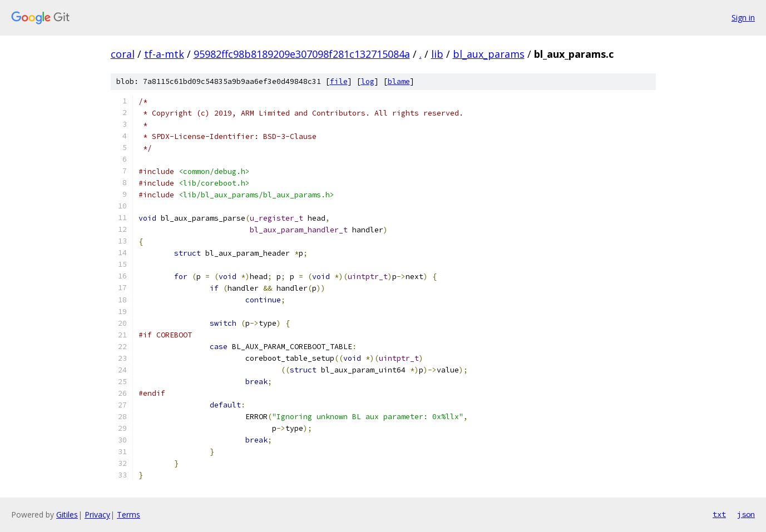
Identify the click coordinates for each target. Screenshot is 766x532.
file (339, 81)
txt (719, 514)
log (368, 81)
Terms (129, 514)
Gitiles (67, 514)
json (746, 514)
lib (437, 54)
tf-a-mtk (164, 54)
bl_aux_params (489, 54)
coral (123, 54)
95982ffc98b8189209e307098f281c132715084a (302, 54)
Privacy (97, 514)
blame (399, 81)
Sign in (743, 18)
